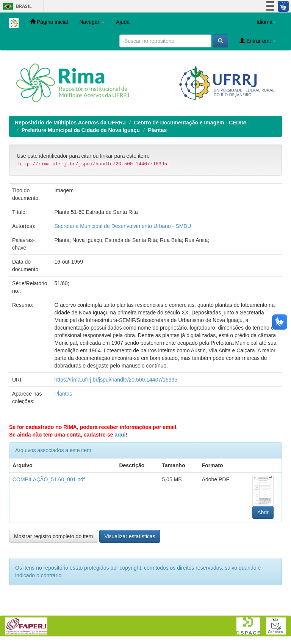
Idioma (266, 22)
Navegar (92, 22)
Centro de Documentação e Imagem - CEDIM (190, 123)
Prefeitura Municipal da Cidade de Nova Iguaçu (81, 130)
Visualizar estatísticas (130, 536)
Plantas (157, 130)
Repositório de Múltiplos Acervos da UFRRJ (70, 123)
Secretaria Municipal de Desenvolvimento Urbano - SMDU (123, 226)
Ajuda (123, 22)
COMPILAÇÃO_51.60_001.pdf (49, 479)
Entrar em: (258, 41)
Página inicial (49, 22)
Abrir (263, 512)
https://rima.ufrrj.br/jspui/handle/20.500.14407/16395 (116, 380)
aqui (120, 435)
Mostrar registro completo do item (54, 536)
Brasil (16, 6)
